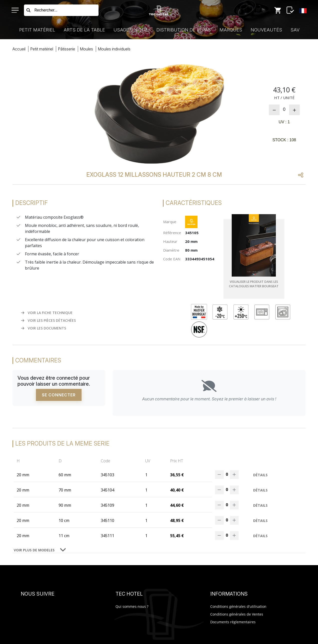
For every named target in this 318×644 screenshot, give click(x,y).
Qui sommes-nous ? (132, 607)
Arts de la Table (84, 30)
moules (86, 49)
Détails (260, 475)
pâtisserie (66, 49)
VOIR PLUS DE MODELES (34, 551)
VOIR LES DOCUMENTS (44, 329)
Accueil (19, 49)
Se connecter (59, 395)
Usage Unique (131, 30)
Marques (231, 30)
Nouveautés (266, 30)
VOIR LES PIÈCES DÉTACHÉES (49, 321)
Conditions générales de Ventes (237, 615)
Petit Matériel (37, 30)
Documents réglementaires (233, 622)
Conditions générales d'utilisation (238, 607)
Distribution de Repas (184, 30)
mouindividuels (114, 49)
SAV (295, 30)
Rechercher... (46, 10)
